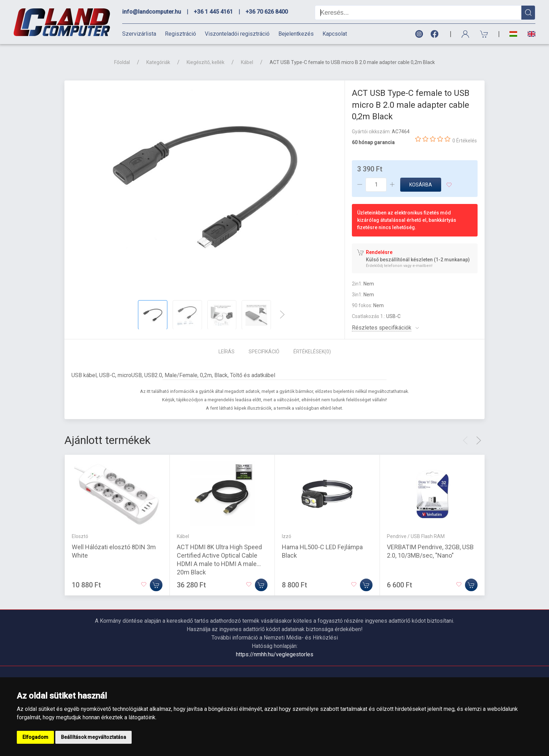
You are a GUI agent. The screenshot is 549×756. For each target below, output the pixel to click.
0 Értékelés (465, 141)
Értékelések (312, 352)
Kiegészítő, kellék (206, 62)
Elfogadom (35, 737)
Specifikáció (264, 352)
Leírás (227, 352)
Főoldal (122, 62)
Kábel (247, 62)
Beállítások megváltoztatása (93, 737)
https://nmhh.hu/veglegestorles (275, 654)
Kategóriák (158, 62)
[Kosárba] (156, 585)
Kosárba (421, 185)
